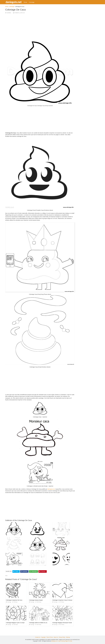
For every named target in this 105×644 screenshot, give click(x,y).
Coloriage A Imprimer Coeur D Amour (62, 600)
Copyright (43, 637)
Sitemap (68, 637)
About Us (56, 637)
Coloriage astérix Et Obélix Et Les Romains (41, 623)
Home (26, 2)
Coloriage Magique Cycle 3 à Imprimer (16, 623)
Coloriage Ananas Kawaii (36, 600)
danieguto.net (14, 2)
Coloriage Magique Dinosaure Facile (62, 623)
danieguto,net (51, 489)
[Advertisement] (40, 27)
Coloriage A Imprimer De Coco (14, 600)
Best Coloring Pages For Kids (65, 641)
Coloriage (32, 2)
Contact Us (38, 637)
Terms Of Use (50, 637)
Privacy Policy (62, 637)
